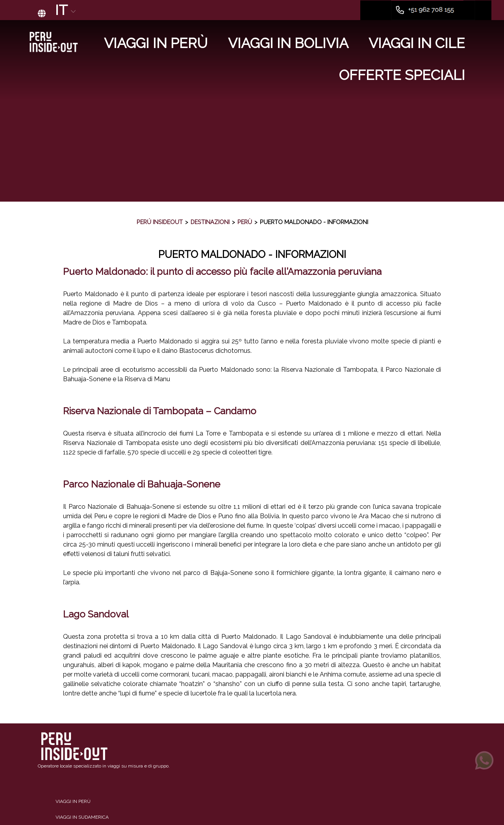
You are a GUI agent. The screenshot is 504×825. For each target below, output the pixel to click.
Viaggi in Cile (417, 43)
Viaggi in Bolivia (288, 43)
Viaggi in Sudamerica (82, 817)
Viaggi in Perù (156, 43)
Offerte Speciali (402, 75)
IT (66, 10)
